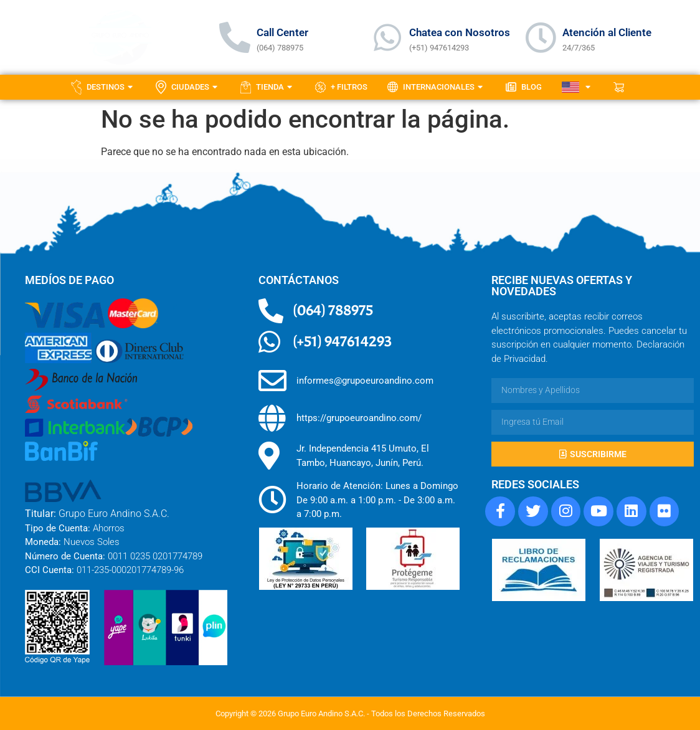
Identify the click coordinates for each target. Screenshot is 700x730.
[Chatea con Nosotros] (387, 37)
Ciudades (188, 87)
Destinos (103, 87)
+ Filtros (341, 87)
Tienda (268, 87)
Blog (524, 87)
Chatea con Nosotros (460, 32)
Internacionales (437, 87)
